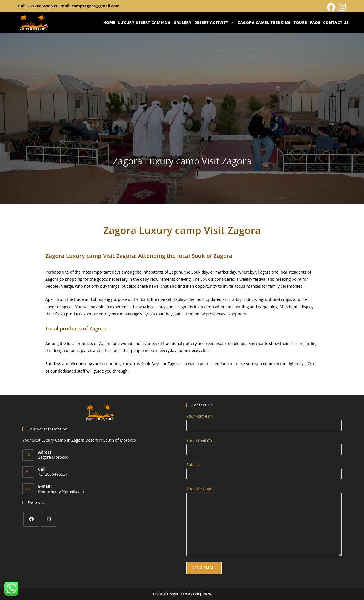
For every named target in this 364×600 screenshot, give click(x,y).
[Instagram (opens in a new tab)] (341, 7)
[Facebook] (31, 519)
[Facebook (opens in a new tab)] (331, 7)
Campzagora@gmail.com (61, 491)
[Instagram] (48, 519)
